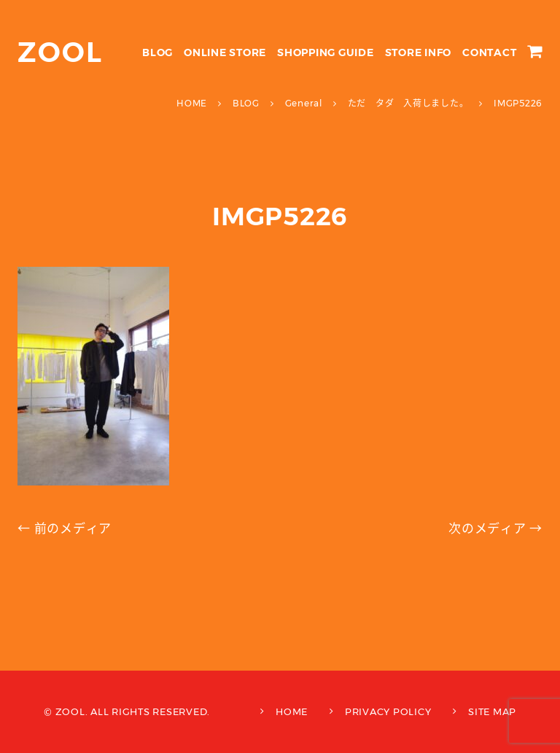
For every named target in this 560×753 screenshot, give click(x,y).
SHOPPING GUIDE (326, 52)
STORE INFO (419, 52)
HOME (292, 711)
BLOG (157, 52)
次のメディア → (495, 528)
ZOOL (60, 52)
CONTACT (489, 52)
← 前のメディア (65, 528)
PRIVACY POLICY (388, 711)
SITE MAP (492, 711)
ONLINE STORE (225, 52)
